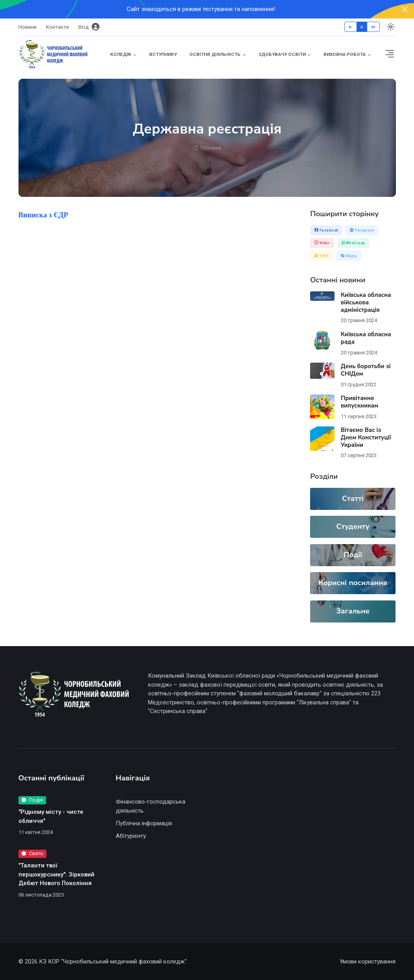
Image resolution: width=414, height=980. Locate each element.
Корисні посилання (353, 583)
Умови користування (368, 961)
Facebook (326, 230)
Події (353, 555)
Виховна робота (345, 54)
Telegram (362, 230)
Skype (349, 256)
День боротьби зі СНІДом (366, 370)
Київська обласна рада (366, 338)
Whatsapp (353, 243)
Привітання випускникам (360, 402)
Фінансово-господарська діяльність (151, 806)
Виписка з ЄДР (43, 215)
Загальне (353, 611)
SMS (322, 256)
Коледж (121, 54)
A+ (373, 27)
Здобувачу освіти (282, 54)
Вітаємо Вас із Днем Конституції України (366, 437)
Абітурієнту (131, 836)
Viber (322, 243)
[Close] (405, 9)
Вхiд (89, 27)
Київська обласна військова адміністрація (366, 302)
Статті (353, 498)
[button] (390, 55)
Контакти (57, 27)
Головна (207, 148)
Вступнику (163, 54)
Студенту (353, 526)
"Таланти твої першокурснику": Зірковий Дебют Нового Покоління (56, 874)
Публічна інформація (144, 823)
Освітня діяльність (215, 54)
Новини (28, 27)
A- (351, 27)
